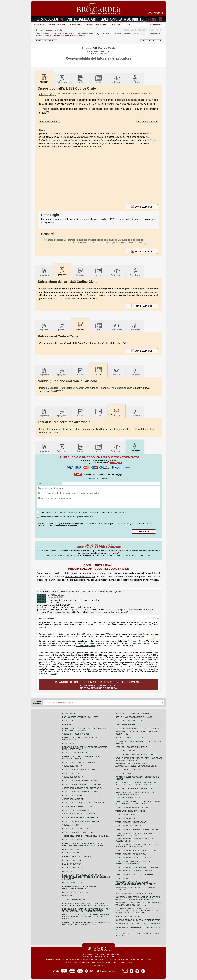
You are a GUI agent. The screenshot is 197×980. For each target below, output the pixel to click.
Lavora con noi (98, 966)
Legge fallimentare (125, 724)
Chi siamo (121, 963)
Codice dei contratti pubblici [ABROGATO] (83, 788)
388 (101, 625)
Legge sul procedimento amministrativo (136, 754)
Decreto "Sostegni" (72, 860)
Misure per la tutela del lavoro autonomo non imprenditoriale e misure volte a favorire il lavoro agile (86, 917)
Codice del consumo (73, 777)
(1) (47, 112)
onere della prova (146, 662)
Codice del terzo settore (75, 829)
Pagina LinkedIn (143, 970)
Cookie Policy (111, 963)
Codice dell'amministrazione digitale (81, 821)
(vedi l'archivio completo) (99, 478)
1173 (54, 674)
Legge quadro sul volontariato (132, 770)
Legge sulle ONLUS (125, 773)
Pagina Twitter (137, 970)
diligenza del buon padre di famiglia (136, 100)
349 (83, 625)
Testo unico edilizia (125, 818)
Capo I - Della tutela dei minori (131, 93)
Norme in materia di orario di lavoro (134, 717)
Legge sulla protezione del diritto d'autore (138, 728)
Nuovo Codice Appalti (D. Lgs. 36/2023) (80, 717)
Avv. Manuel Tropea (107, 956)
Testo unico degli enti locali (130, 811)
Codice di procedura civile (76, 734)
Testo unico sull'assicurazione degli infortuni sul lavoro (134, 834)
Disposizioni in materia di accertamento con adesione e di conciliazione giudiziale (138, 898)
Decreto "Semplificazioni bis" (77, 857)
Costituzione (116, 25)
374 (96, 625)
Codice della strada (73, 766)
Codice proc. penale (97, 25)
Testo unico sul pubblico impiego (132, 807)
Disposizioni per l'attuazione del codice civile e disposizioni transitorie (86, 729)
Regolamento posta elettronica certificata (138, 924)
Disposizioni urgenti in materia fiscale (135, 893)
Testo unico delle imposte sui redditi (134, 871)
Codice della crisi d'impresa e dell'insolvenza (85, 836)
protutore (97, 109)
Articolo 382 (81, 36)
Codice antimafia (71, 825)
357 (152, 104)
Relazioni (80, 79)
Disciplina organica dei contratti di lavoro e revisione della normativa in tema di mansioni (85, 904)
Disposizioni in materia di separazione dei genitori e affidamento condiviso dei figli (83, 844)
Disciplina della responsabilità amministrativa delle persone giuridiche (136, 765)
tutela (151, 625)
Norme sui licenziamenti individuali (133, 713)
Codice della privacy (73, 773)
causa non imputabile (86, 646)
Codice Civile (40, 25)
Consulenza (135, 79)
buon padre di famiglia (132, 289)
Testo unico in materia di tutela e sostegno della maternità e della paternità (138, 803)
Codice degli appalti (72, 840)
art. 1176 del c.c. (115, 219)
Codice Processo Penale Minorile (79, 762)
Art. (47, 41)
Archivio (129, 963)
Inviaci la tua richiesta (55, 555)
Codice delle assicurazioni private (80, 781)
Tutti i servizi (155, 25)
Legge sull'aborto (72, 849)
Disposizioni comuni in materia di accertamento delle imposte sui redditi (136, 883)
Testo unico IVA (123, 878)
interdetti (43, 627)
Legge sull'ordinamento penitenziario (135, 788)
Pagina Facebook (131, 970)
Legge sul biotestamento (75, 892)
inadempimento (140, 643)
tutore (48, 100)
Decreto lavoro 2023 (73, 853)
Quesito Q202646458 (116, 592)
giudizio (84, 643)
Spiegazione (62, 79)
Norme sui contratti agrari (129, 738)
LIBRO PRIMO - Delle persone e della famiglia (71, 93)
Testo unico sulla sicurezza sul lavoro (136, 850)
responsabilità (137, 641)
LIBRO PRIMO (82, 34)
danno (107, 636)
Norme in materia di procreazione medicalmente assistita (79, 887)
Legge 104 (67, 896)
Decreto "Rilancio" (72, 864)
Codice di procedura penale (76, 753)
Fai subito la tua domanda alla (99, 685)
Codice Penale (77, 25)
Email (39, 483)
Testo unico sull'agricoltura (131, 854)
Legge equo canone (125, 751)
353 (87, 625)
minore (90, 289)
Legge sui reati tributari (128, 798)
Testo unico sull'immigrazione (131, 822)
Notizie (99, 79)
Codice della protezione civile (78, 832)
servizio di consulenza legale (80, 577)
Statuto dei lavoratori (74, 900)
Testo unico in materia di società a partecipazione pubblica (133, 862)
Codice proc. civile (58, 25)
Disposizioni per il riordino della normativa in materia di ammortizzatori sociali (85, 924)
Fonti (47, 34)
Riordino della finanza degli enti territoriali (138, 920)
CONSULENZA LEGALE (150, 30)
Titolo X (121, 34)
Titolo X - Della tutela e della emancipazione (104, 93)
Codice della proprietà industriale (80, 818)
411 (91, 622)
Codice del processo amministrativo (81, 792)
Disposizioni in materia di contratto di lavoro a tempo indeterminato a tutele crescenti (86, 910)
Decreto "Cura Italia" (73, 868)
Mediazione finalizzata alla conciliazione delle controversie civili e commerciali (136, 784)
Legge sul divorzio (72, 871)
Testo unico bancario (126, 815)
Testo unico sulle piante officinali (133, 858)
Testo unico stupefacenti (128, 826)
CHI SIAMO (130, 30)
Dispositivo (44, 272)
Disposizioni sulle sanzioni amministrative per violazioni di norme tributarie (139, 904)
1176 (43, 104)
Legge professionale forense (131, 721)
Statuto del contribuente (129, 916)
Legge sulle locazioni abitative (131, 747)
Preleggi (67, 724)
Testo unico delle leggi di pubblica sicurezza (139, 829)
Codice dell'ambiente (73, 799)
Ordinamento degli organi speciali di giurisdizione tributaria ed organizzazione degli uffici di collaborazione (137, 911)
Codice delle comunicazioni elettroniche (83, 803)
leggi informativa (124, 512)
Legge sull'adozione (73, 883)
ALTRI (128, 25)
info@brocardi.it (83, 963)
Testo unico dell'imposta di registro (134, 875)
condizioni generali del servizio (77, 512)
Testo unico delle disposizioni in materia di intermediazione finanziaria (137, 846)
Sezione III (59, 36)
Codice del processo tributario (78, 770)
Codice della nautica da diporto (79, 814)
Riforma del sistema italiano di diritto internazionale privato (135, 793)
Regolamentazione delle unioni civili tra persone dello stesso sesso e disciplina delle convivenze (86, 877)
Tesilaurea (117, 79)
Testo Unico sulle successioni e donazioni (137, 867)
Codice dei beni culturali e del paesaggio (83, 784)
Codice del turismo (72, 795)
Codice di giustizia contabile (77, 810)
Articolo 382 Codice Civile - (81, 592)
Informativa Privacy (98, 963)
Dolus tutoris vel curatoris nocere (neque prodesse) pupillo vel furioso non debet (95, 240)
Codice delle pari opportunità (78, 806)
